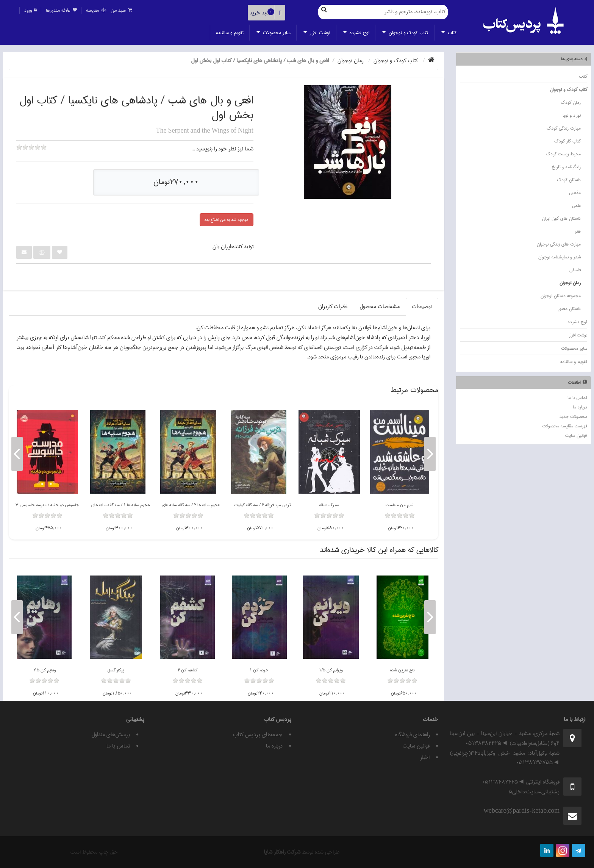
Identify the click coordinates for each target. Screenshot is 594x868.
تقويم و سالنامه (230, 33)
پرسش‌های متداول (111, 735)
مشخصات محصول (380, 307)
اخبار (425, 757)
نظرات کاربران (333, 307)
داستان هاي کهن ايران (561, 218)
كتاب (449, 33)
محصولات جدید (573, 417)
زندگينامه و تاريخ (566, 167)
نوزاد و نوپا (572, 115)
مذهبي (575, 193)
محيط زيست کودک (563, 154)
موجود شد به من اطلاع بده (227, 220)
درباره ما (580, 407)
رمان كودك (571, 102)
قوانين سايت (576, 436)
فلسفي (575, 270)
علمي (576, 206)
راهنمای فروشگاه (412, 735)
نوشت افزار (317, 33)
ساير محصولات (274, 33)
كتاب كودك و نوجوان (405, 33)
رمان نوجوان (570, 283)
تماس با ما (577, 398)
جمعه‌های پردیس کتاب (258, 735)
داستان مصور (569, 309)
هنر (578, 231)
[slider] (31, 152)
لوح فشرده (356, 33)
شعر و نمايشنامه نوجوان (560, 257)
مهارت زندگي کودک (564, 128)
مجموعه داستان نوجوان (561, 296)
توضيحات (422, 307)
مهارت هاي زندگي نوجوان (559, 244)
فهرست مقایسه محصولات (565, 426)
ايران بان (222, 247)
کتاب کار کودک (567, 141)
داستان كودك (569, 180)
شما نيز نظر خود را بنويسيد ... (222, 149)
